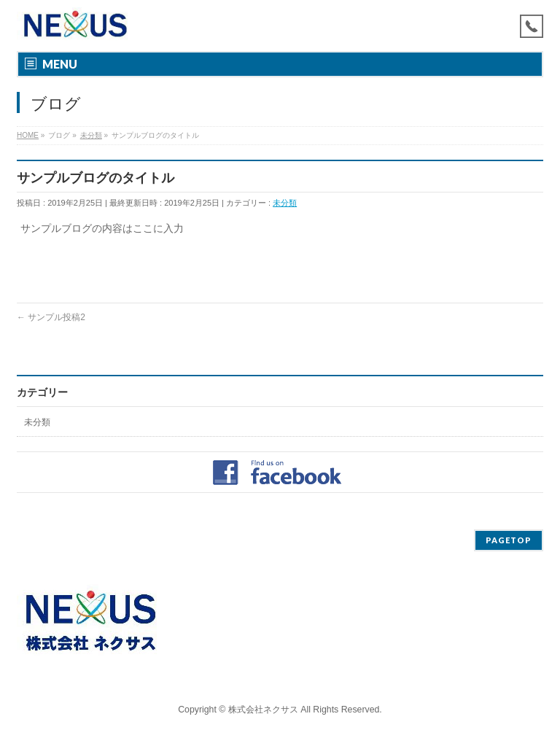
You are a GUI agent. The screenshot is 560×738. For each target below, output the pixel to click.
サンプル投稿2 (51, 317)
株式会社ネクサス (263, 710)
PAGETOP (509, 540)
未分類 (285, 203)
